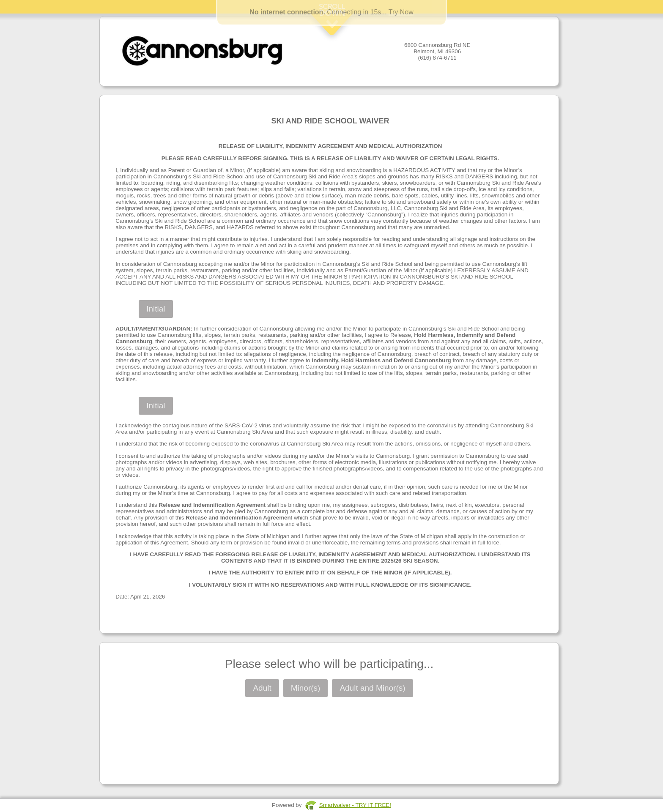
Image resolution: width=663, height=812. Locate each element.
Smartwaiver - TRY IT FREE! (355, 805)
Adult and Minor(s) (372, 688)
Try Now (401, 12)
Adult (262, 688)
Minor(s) (306, 688)
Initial (156, 309)
